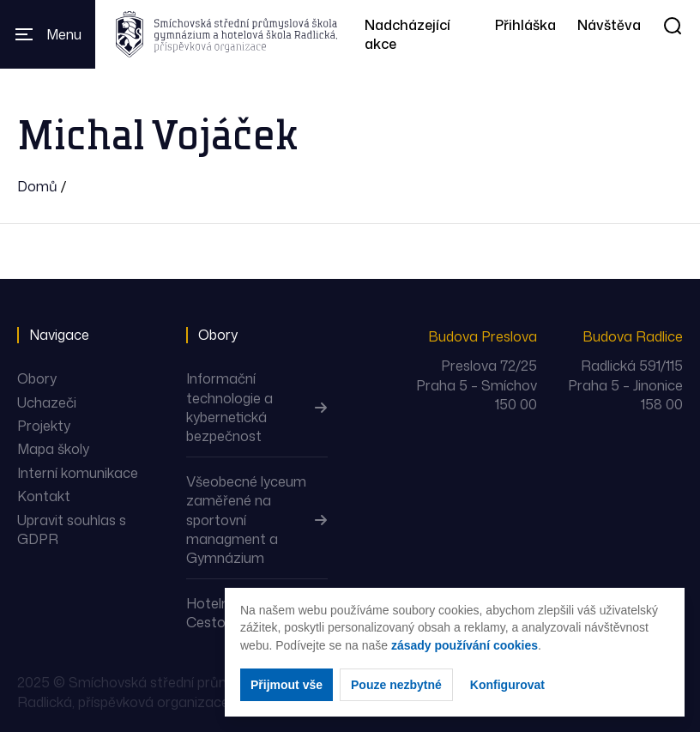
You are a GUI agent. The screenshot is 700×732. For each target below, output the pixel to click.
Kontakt (44, 496)
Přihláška (525, 25)
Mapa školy (53, 449)
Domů (37, 186)
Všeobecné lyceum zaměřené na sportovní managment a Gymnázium (246, 520)
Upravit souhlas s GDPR (72, 529)
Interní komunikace (78, 473)
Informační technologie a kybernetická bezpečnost (229, 407)
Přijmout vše (287, 685)
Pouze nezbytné (396, 685)
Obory (37, 378)
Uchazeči (47, 402)
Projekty (44, 426)
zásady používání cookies (465, 645)
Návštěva (609, 25)
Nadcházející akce (407, 34)
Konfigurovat (507, 685)
